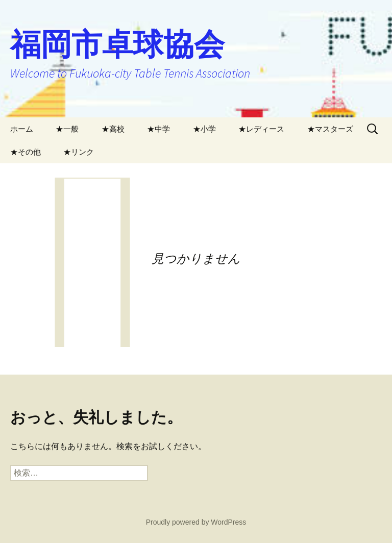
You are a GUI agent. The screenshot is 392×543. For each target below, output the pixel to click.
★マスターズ (330, 129)
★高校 (113, 129)
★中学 (158, 129)
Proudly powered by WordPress (196, 522)
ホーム (22, 129)
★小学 (204, 129)
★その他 (26, 152)
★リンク (79, 152)
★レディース (261, 129)
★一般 (67, 129)
